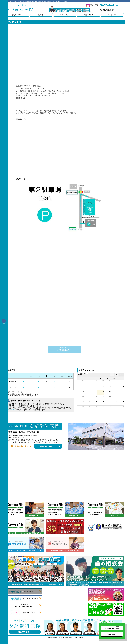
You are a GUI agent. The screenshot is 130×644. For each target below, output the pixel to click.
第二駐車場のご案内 (21, 446)
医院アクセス (88, 15)
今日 (121, 374)
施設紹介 (41, 15)
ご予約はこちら (65, 349)
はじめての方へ (18, 15)
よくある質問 (112, 15)
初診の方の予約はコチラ (48, 446)
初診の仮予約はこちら (107, 10)
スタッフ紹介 (65, 15)
